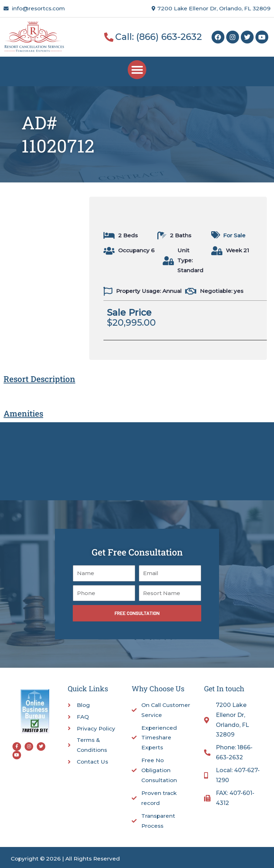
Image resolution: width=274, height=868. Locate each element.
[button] (137, 70)
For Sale (234, 235)
